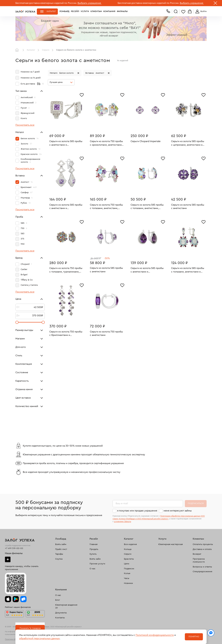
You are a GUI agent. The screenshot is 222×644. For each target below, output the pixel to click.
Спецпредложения (202, 572)
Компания (109, 11)
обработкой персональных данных (39, 638)
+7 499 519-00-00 (14, 548)
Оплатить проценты (203, 544)
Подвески (129, 569)
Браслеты (129, 559)
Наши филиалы (14, 553)
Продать (94, 549)
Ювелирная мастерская (171, 544)
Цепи (127, 564)
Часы (127, 578)
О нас (92, 569)
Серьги (46, 50)
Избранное (183, 12)
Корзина (190, 12)
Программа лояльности (199, 561)
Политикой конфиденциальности (155, 635)
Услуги (85, 11)
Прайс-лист (61, 549)
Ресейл (75, 11)
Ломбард (64, 11)
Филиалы (122, 11)
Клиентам (96, 11)
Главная (18, 50)
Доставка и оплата (202, 549)
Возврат (197, 554)
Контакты (60, 618)
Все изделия (130, 544)
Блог (58, 600)
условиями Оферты (123, 521)
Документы (61, 613)
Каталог (51, 11)
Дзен (8, 559)
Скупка (59, 559)
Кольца (128, 549)
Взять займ (61, 544)
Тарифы (59, 554)
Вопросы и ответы (202, 567)
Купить (93, 554)
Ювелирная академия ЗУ (66, 606)
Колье (127, 573)
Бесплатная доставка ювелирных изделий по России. (46, 3)
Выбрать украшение (90, 3)
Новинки (128, 583)
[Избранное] (82, 95)
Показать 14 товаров (30, 628)
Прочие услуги (97, 564)
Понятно (194, 637)
